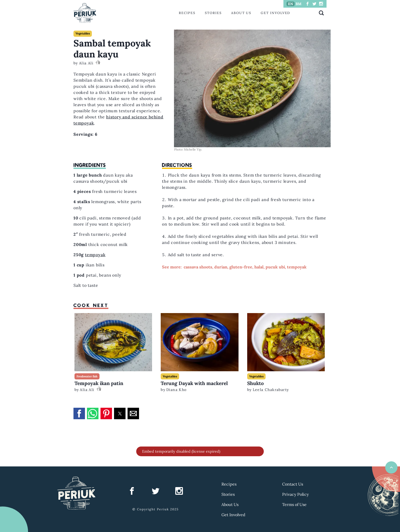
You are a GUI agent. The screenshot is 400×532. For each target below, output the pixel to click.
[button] (79, 413)
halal (259, 267)
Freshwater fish (87, 376)
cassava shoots (198, 267)
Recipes (187, 13)
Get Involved (276, 13)
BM (299, 4)
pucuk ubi (275, 267)
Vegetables (83, 33)
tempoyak (95, 255)
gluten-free (241, 267)
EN (291, 4)
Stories (213, 13)
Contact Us (293, 484)
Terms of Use (294, 504)
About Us (241, 13)
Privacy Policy (295, 494)
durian (221, 267)
